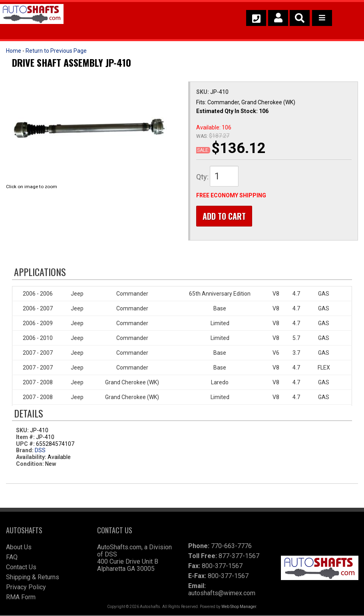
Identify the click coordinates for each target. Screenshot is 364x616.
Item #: (26, 437)
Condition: (30, 464)
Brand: (25, 451)
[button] (300, 18)
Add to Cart (224, 216)
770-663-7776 (231, 546)
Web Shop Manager (239, 607)
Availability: (31, 457)
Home (14, 51)
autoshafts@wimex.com (222, 593)
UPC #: (26, 444)
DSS (40, 451)
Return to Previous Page (56, 51)
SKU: (203, 92)
